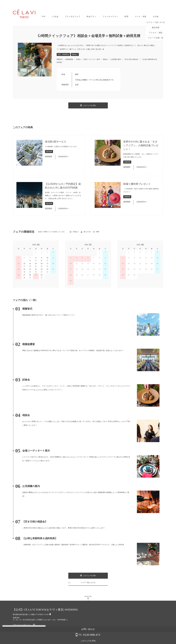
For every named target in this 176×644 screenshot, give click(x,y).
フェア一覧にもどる (88, 582)
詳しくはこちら (25, 638)
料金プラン (91, 17)
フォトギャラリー (110, 17)
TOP (43, 17)
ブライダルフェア (73, 17)
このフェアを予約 (88, 106)
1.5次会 (55, 17)
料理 (126, 17)
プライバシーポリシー (22, 625)
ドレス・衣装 (141, 17)
